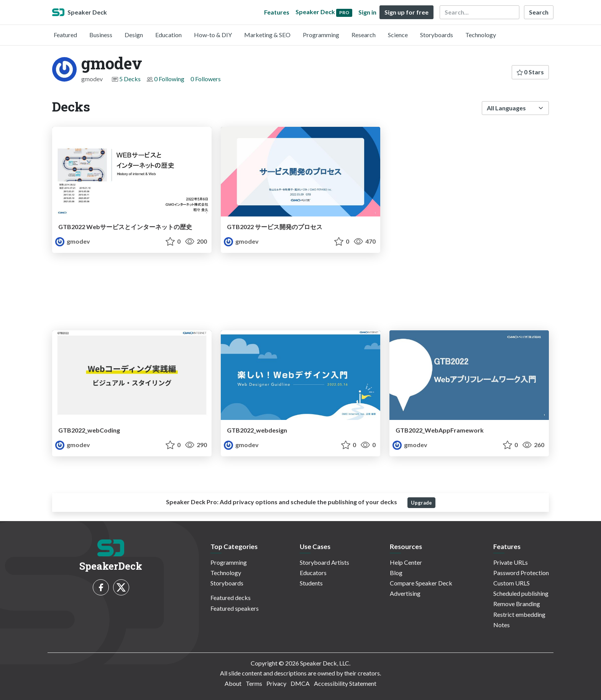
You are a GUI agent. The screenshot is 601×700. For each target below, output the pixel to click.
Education (168, 35)
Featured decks (231, 598)
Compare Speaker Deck (421, 583)
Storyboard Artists (324, 562)
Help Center (406, 562)
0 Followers (206, 79)
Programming (321, 35)
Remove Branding (517, 604)
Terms (254, 683)
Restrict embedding (519, 614)
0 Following (169, 79)
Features (277, 12)
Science (398, 35)
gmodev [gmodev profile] (73, 241)
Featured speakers (235, 608)
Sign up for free (406, 12)
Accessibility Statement (345, 683)
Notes (502, 625)
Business (101, 35)
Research (364, 35)
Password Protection (521, 573)
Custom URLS (512, 583)
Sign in (367, 12)
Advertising (405, 593)
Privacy (276, 683)
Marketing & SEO (267, 35)
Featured (65, 35)
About (233, 683)
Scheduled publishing (521, 593)
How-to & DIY (213, 35)
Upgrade (421, 503)
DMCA (300, 683)
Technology (481, 35)
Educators (313, 573)
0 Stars (530, 72)
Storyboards (437, 35)
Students (311, 583)
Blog (396, 573)
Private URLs (511, 562)
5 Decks (130, 79)
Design (134, 35)
